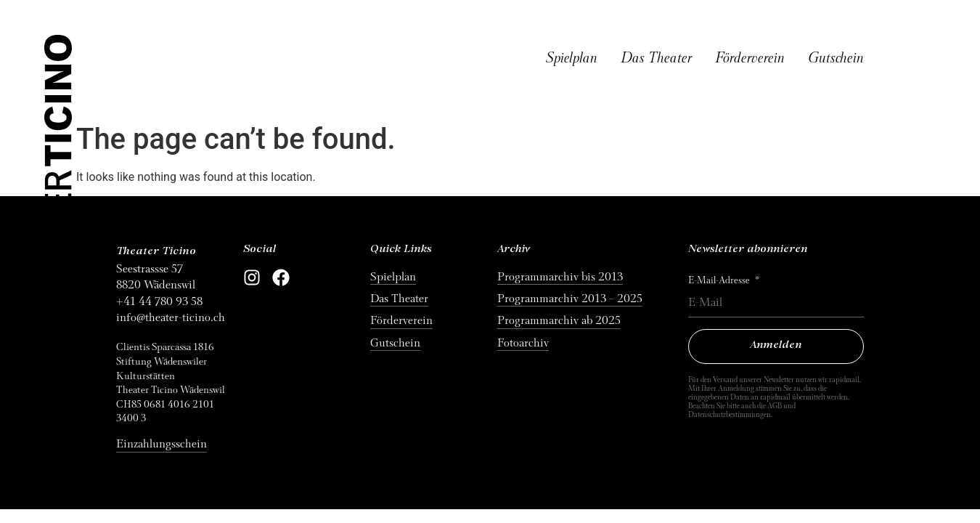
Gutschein (836, 58)
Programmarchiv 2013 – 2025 (570, 299)
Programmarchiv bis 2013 (560, 277)
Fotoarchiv (523, 343)
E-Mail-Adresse (720, 280)
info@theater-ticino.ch (171, 317)
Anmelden (776, 345)
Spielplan (572, 58)
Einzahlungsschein (162, 444)
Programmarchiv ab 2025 (559, 320)
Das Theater (656, 58)
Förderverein (750, 58)
